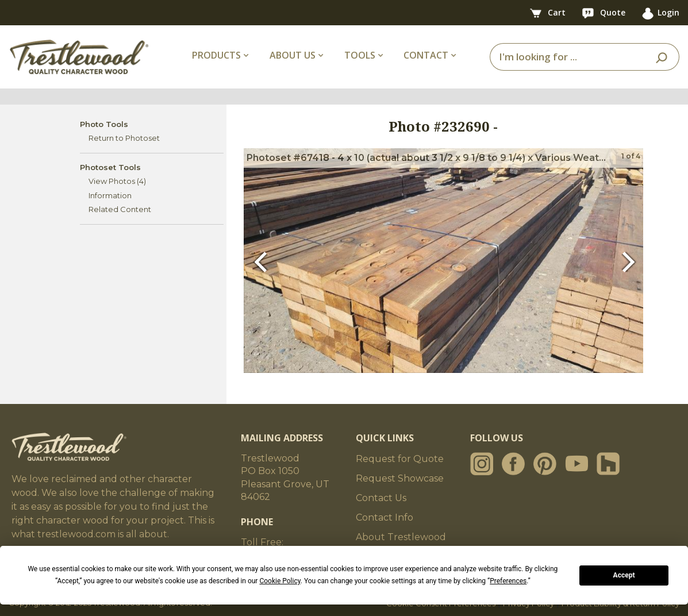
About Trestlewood (401, 537)
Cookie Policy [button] (280, 581)
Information (110, 195)
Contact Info (385, 517)
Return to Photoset (124, 138)
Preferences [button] (508, 581)
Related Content (120, 209)
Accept (624, 575)
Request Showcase (400, 478)
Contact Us (381, 498)
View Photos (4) (117, 181)
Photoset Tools (110, 167)
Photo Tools (104, 124)
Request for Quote (400, 459)
